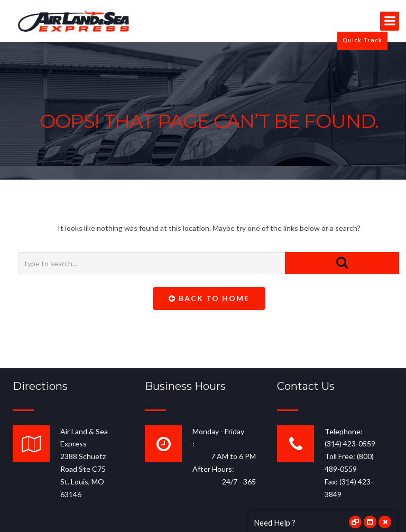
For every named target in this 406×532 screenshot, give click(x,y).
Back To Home (209, 298)
